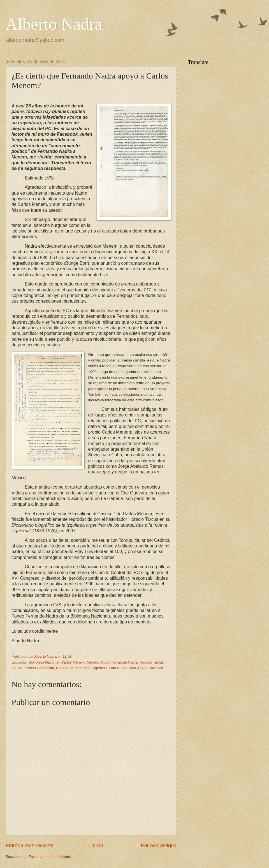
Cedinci (93, 662)
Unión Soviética (151, 668)
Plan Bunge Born (122, 668)
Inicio (97, 846)
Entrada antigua (159, 846)
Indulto (17, 668)
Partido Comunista (39, 668)
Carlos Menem (73, 662)
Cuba (105, 662)
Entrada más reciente (30, 846)
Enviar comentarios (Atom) (50, 857)
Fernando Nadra (124, 662)
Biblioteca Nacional (44, 662)
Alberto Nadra (54, 24)
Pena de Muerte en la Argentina (81, 668)
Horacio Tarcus (152, 662)
